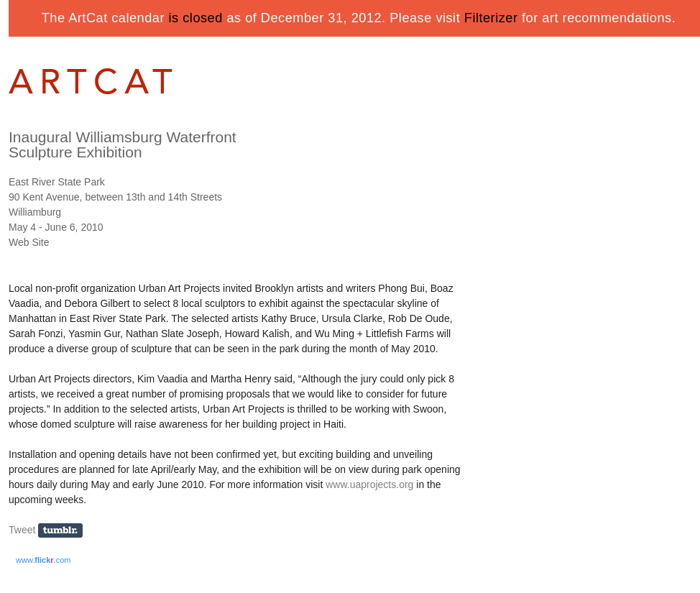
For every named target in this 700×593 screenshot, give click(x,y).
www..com (43, 560)
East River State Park (57, 182)
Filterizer (491, 18)
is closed (196, 18)
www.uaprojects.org (369, 484)
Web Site (29, 242)
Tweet (22, 530)
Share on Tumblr (65, 531)
